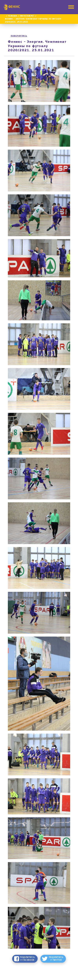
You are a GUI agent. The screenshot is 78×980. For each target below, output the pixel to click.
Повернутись (19, 36)
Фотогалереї (27, 16)
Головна (13, 16)
